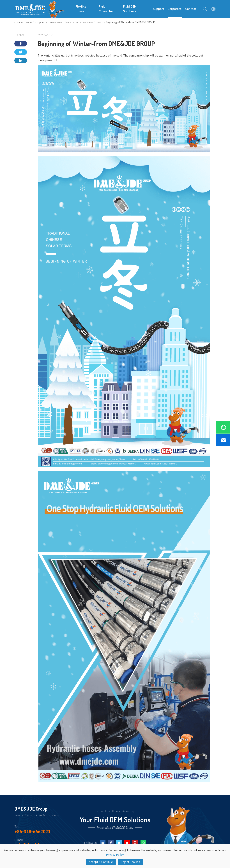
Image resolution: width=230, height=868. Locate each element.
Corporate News (84, 22)
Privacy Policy (23, 815)
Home (29, 22)
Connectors (103, 811)
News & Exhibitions (61, 22)
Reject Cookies (130, 862)
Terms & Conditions (47, 815)
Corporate (41, 22)
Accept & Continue (101, 862)
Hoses (116, 811)
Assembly (128, 811)
